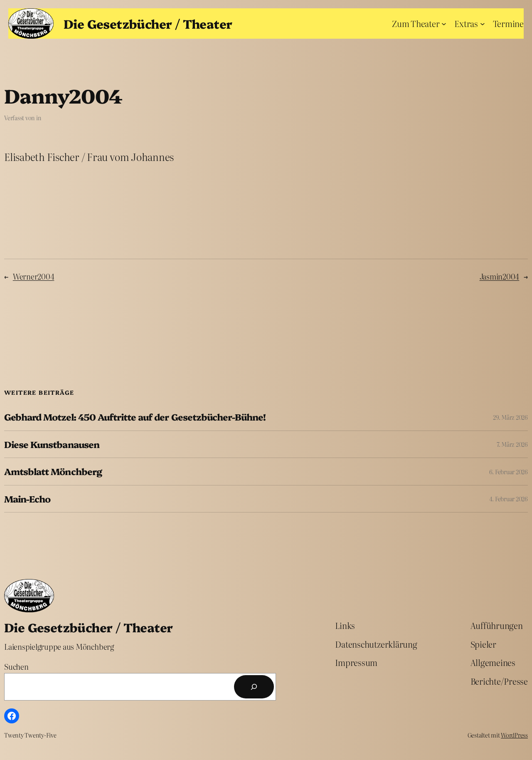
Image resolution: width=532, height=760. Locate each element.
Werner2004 (34, 276)
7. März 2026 (512, 444)
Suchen (16, 667)
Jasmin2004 (500, 276)
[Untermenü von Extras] (483, 23)
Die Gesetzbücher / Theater (148, 23)
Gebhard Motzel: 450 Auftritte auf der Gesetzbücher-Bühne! (135, 417)
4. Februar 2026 (509, 499)
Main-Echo (27, 499)
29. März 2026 (510, 417)
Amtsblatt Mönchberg (53, 471)
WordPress (514, 735)
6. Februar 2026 (509, 472)
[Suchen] (254, 687)
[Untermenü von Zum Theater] (444, 23)
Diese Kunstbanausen (52, 444)
